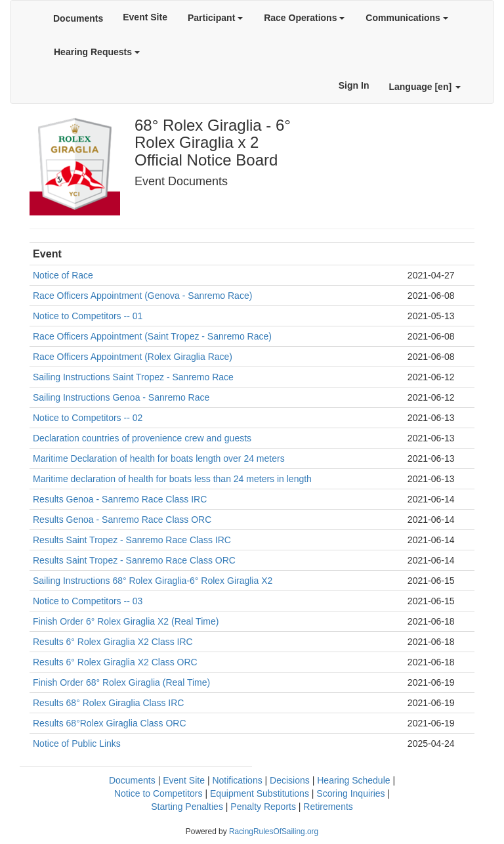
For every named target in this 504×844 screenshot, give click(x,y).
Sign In (354, 85)
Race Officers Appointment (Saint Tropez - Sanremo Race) (152, 336)
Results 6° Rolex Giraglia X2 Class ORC (115, 662)
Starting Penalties (187, 807)
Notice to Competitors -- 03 (88, 601)
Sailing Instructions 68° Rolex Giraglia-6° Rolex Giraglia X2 (153, 581)
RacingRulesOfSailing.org (274, 832)
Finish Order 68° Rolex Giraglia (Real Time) (121, 682)
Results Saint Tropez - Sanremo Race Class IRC (132, 540)
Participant (215, 18)
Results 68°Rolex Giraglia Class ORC (110, 723)
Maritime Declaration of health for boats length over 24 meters (159, 458)
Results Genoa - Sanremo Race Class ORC (122, 520)
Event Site (145, 17)
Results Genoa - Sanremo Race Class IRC (120, 499)
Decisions (290, 780)
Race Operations (304, 18)
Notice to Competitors (158, 793)
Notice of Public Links (77, 744)
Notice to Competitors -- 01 (88, 316)
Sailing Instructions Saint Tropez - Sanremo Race (133, 377)
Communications (407, 18)
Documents (78, 18)
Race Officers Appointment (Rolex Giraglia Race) (133, 357)
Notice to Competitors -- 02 (88, 418)
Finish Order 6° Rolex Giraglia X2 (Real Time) (126, 621)
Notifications (237, 780)
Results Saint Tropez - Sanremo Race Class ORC (134, 560)
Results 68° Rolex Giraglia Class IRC (108, 703)
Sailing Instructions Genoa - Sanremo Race (121, 397)
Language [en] (425, 87)
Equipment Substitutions (260, 793)
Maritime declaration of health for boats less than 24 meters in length (172, 479)
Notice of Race (63, 275)
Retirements (328, 807)
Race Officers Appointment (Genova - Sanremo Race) (142, 296)
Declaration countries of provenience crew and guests (142, 438)
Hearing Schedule (353, 780)
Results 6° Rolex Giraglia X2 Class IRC (113, 642)
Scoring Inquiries (350, 793)
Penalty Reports (263, 807)
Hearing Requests (97, 52)
